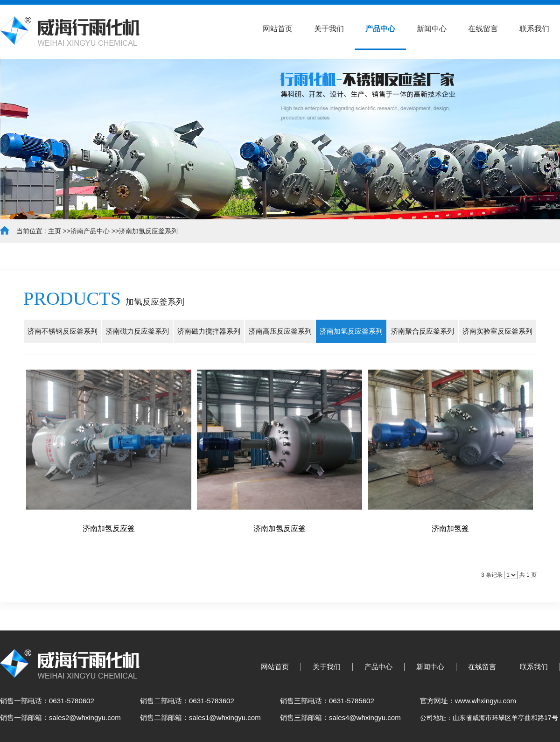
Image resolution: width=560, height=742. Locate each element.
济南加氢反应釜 (109, 528)
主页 (55, 231)
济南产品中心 (90, 231)
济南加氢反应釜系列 (148, 231)
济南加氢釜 (450, 528)
